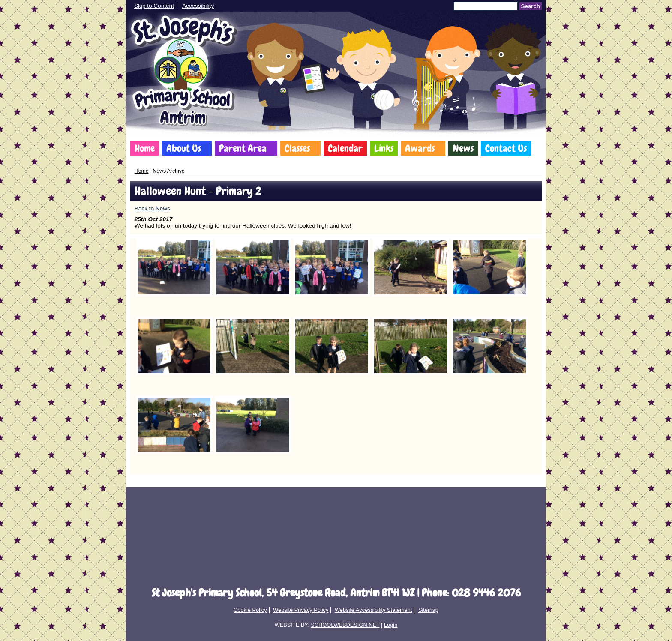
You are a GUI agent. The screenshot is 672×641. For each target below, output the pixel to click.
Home (145, 148)
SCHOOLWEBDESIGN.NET (345, 625)
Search (531, 6)
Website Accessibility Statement (373, 610)
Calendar (345, 148)
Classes (297, 148)
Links (384, 148)
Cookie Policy (250, 610)
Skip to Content (154, 6)
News (463, 148)
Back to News (152, 208)
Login (391, 625)
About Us (184, 148)
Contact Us (506, 148)
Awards (420, 148)
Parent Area (243, 148)
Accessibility (198, 6)
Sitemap (428, 610)
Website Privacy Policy (301, 610)
